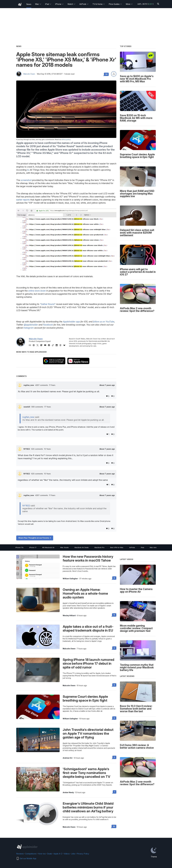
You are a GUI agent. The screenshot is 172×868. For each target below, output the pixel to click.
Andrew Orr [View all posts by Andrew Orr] (68, 758)
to (28, 170)
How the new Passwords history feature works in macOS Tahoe (88, 558)
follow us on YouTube (104, 322)
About (107, 385)
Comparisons (31, 854)
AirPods (84, 4)
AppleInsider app (71, 322)
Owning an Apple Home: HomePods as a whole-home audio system (85, 593)
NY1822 (27, 449)
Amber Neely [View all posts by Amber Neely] (68, 792)
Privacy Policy (83, 854)
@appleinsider (31, 325)
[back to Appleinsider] (20, 4)
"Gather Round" (48, 304)
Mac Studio (64, 547)
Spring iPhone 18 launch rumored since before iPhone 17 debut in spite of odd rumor (89, 663)
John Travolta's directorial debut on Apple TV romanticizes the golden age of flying (88, 733)
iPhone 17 (33, 547)
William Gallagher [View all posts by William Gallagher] (70, 579)
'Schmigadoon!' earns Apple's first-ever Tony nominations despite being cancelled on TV (86, 773)
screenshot (26, 180)
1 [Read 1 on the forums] (115, 792)
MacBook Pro (99, 547)
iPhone (59, 4)
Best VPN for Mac (117, 547)
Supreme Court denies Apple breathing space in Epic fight (85, 698)
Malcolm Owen (29, 74)
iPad (48, 4)
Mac (38, 4)
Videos (67, 854)
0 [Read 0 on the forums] (114, 648)
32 (106, 74)
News (29, 4)
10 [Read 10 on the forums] (114, 826)
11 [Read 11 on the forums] (114, 615)
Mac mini (153, 547)
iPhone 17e (19, 547)
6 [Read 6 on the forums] (114, 578)
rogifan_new (29, 385)
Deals (50, 854)
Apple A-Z (58, 854)
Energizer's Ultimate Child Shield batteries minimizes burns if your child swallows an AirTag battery (88, 807)
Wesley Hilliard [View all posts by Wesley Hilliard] (69, 616)
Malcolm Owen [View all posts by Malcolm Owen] (69, 649)
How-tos (42, 854)
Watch (71, 4)
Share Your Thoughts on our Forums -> (35, 538)
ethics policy (66, 139)
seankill (27, 407)
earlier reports (23, 200)
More (129, 4)
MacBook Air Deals (82, 547)
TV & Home (99, 4)
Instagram (29, 328)
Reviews (20, 854)
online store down (37, 291)
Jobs (73, 854)
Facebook (48, 325)
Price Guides (115, 4)
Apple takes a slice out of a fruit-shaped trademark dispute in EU (88, 628)
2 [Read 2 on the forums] (114, 757)
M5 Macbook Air (48, 547)
